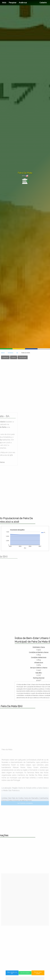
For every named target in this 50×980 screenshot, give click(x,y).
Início (4, 3)
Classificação (23, 357)
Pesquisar (13, 3)
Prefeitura (5, 357)
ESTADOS (11, 353)
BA (17, 353)
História (14, 357)
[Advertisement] (25, 386)
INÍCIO (3, 353)
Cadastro (43, 3)
